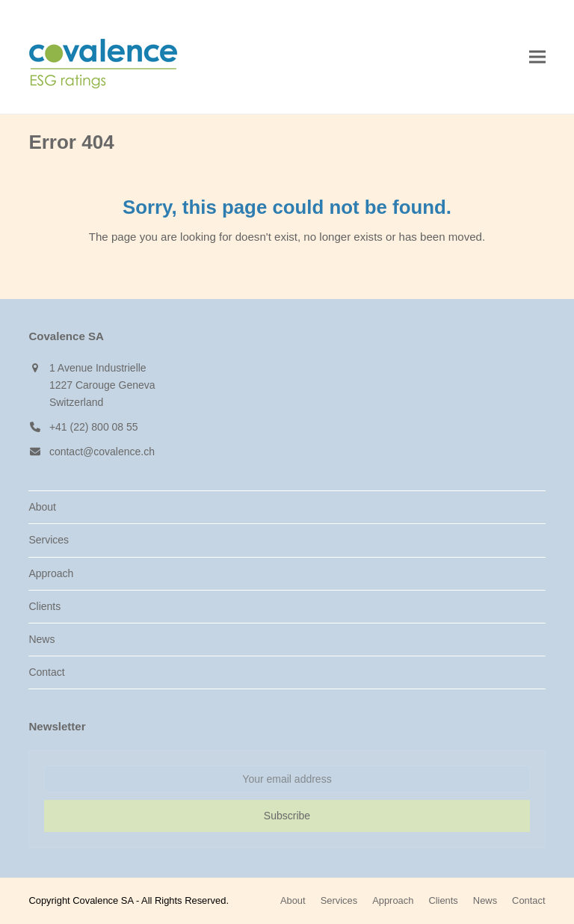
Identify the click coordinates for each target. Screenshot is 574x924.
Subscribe (287, 816)
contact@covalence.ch (102, 452)
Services (49, 540)
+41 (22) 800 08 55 (94, 427)
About (42, 507)
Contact (46, 672)
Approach (51, 573)
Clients (44, 606)
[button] (537, 57)
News (41, 639)
